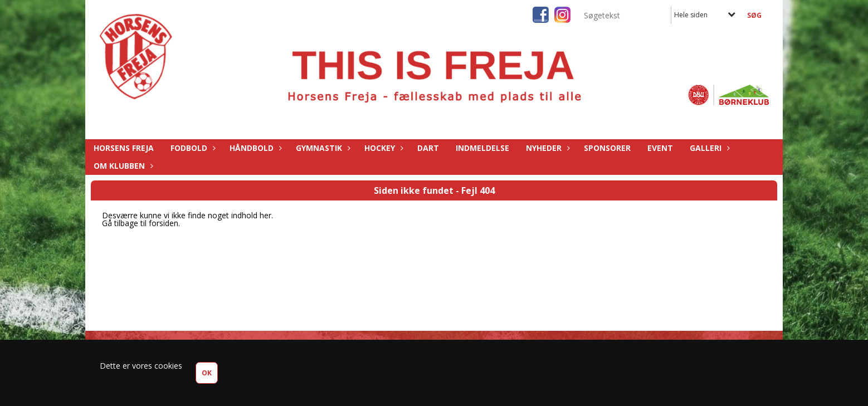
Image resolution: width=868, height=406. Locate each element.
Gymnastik (322, 148)
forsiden (164, 223)
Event (660, 148)
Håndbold (254, 148)
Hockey (382, 148)
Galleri (708, 148)
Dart (428, 148)
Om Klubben (122, 166)
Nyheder (547, 148)
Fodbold (192, 148)
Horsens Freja (124, 148)
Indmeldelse (482, 148)
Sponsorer (607, 148)
